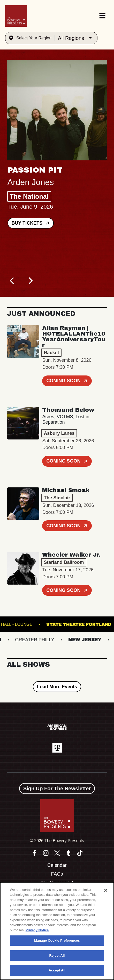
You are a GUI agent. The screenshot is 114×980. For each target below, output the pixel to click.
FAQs (57, 874)
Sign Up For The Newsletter (57, 789)
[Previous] (13, 281)
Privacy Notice (37, 930)
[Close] (106, 890)
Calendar (57, 865)
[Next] (30, 281)
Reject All (57, 956)
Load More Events (57, 687)
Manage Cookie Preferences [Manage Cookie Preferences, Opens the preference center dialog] (57, 940)
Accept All (57, 970)
